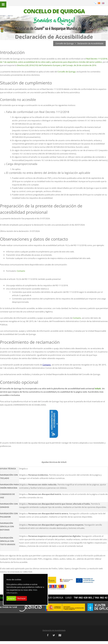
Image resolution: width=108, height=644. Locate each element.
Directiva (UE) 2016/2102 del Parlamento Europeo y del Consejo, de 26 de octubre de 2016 (56, 65)
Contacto (21, 271)
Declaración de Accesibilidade (54, 630)
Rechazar (21, 598)
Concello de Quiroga (65, 43)
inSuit (98, 388)
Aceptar (11, 598)
